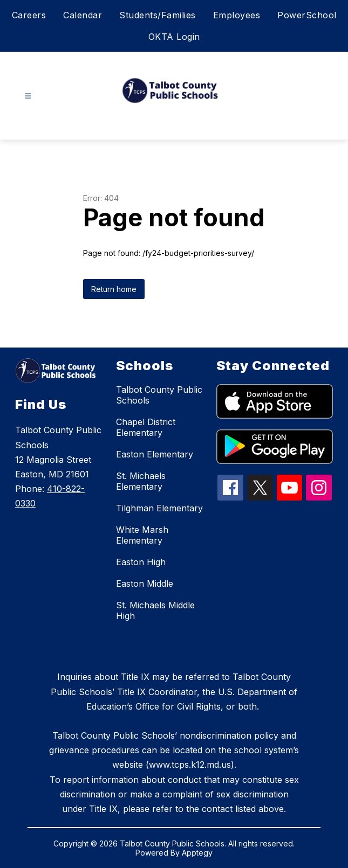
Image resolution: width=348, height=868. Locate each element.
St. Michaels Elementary (141, 481)
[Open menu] (28, 96)
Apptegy (197, 853)
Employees (237, 15)
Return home (114, 289)
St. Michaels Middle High (155, 610)
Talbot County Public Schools (159, 395)
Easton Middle (145, 584)
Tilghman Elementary (159, 508)
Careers (29, 15)
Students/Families (158, 15)
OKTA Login (174, 37)
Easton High (141, 562)
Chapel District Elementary (146, 427)
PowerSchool (307, 15)
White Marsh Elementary (142, 535)
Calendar (83, 15)
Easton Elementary (155, 454)
